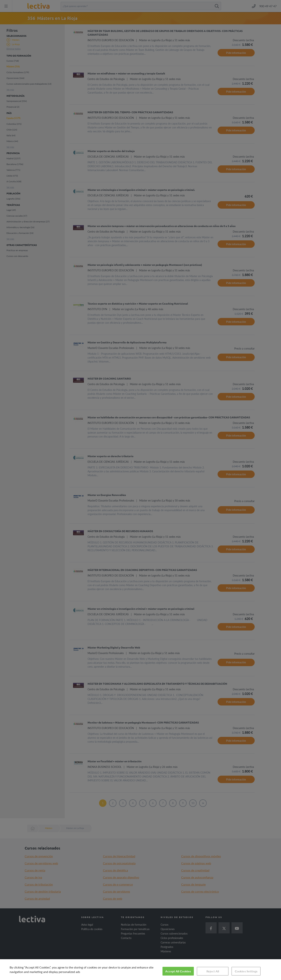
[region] (140, 970)
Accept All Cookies (178, 971)
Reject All (213, 971)
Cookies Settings (246, 971)
